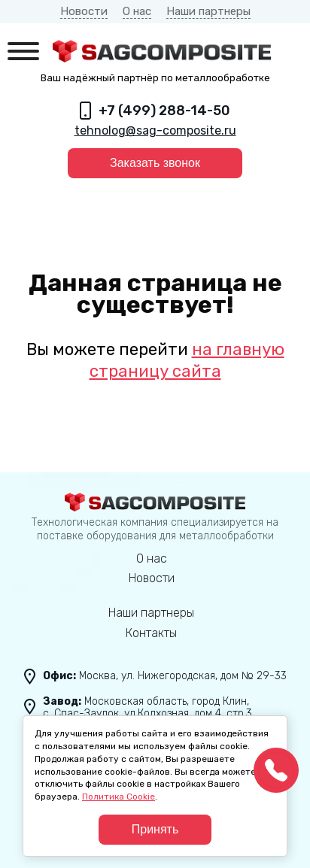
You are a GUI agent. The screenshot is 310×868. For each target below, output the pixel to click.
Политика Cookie (119, 797)
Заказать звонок (155, 163)
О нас (137, 11)
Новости (84, 11)
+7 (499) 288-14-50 (164, 111)
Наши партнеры (208, 11)
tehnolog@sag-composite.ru (155, 131)
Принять (155, 829)
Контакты (151, 633)
